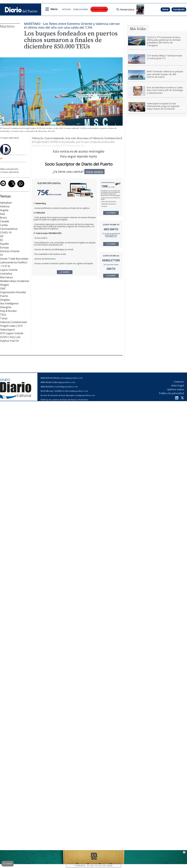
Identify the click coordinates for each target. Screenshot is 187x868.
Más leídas (138, 29)
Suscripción (179, 9)
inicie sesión (94, 172)
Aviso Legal (177, 386)
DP (1, 158)
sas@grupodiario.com (86, 395)
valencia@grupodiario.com (76, 391)
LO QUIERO (111, 213)
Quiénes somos (176, 389)
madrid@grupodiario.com (66, 387)
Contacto (179, 382)
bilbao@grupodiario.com (64, 382)
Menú (54, 9)
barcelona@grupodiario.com (70, 378)
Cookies (8, 864)
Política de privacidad (171, 393)
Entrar (165, 9)
